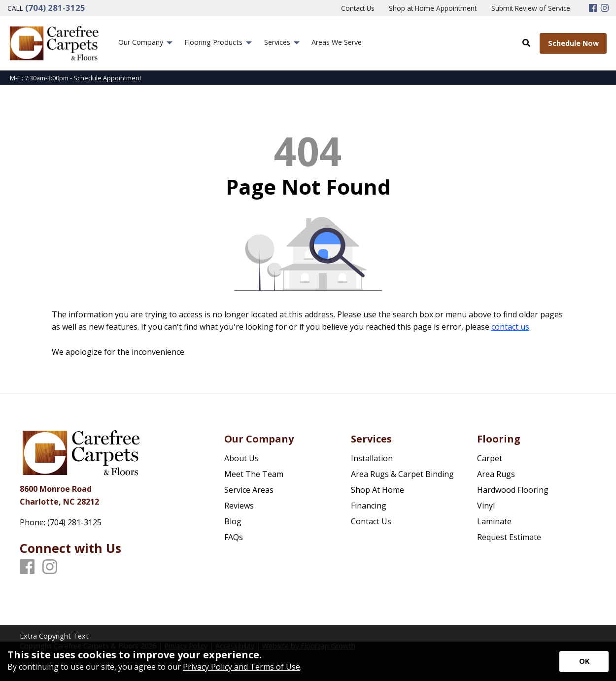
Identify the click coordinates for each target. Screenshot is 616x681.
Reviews (239, 506)
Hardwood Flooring (513, 490)
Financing (369, 506)
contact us (510, 327)
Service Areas (249, 490)
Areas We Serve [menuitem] (337, 42)
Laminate (494, 521)
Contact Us (371, 521)
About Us (241, 458)
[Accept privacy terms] (584, 662)
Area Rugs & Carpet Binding (402, 474)
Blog (233, 521)
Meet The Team (254, 474)
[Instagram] (605, 8)
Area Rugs (496, 474)
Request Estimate (509, 537)
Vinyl (486, 506)
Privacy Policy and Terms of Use (241, 667)
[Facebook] (593, 8)
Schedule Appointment (107, 78)
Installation (372, 458)
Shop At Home (377, 490)
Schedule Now (573, 43)
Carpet (490, 458)
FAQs (234, 537)
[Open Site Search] (526, 43)
